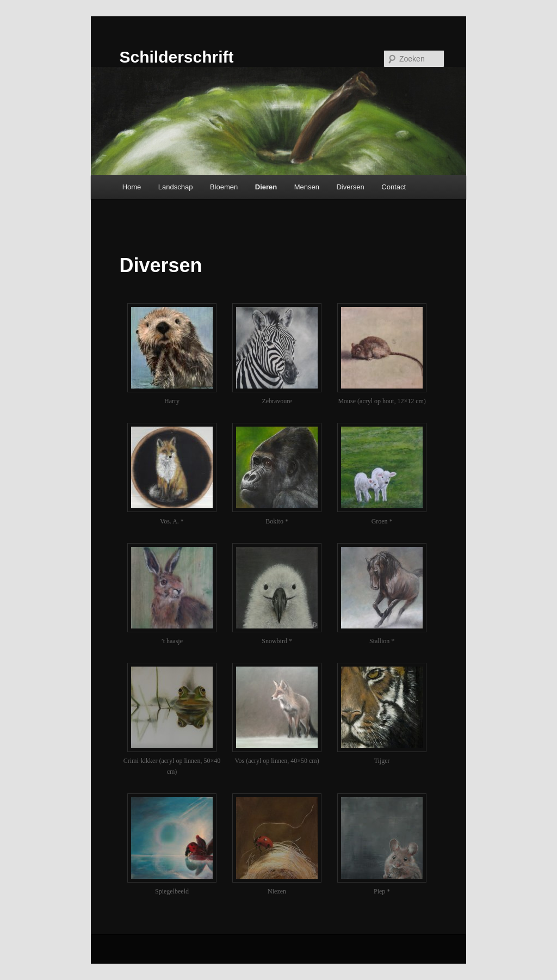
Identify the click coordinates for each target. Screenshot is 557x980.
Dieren (266, 187)
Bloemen (224, 187)
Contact (394, 187)
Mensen (307, 187)
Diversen (350, 187)
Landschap (176, 187)
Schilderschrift (176, 57)
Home (132, 187)
